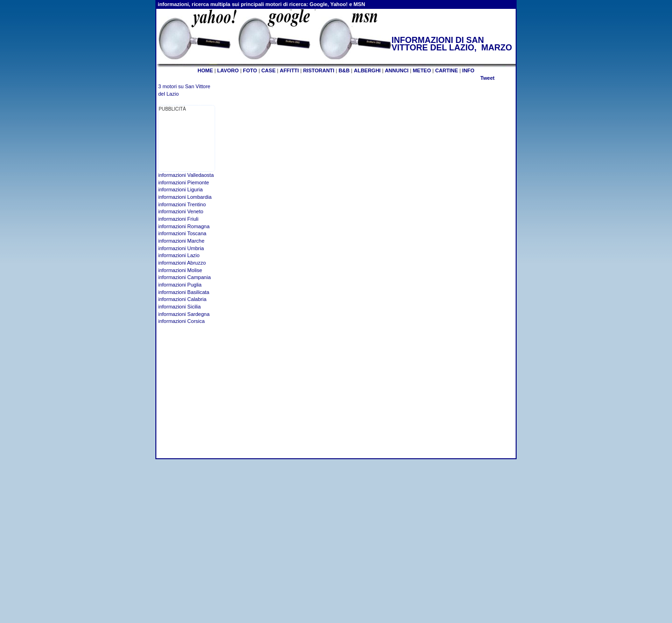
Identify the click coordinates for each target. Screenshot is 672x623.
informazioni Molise (180, 270)
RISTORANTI (318, 70)
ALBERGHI (367, 70)
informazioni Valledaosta (186, 175)
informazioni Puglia (180, 285)
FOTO (250, 70)
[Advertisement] (188, 142)
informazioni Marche (181, 241)
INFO (468, 70)
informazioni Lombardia (185, 197)
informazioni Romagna (184, 226)
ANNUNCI (397, 70)
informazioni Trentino (182, 204)
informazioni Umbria (181, 248)
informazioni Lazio (179, 255)
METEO (422, 70)
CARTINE (446, 70)
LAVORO (228, 70)
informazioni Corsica (182, 321)
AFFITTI (289, 70)
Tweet (487, 78)
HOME (205, 70)
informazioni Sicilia (179, 307)
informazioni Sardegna (184, 314)
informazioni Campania (185, 277)
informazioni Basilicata (184, 292)
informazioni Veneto (181, 211)
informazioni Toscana (182, 233)
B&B (344, 70)
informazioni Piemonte (184, 182)
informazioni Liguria (180, 189)
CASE (269, 70)
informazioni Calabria (182, 299)
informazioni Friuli (178, 219)
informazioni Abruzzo (182, 263)
